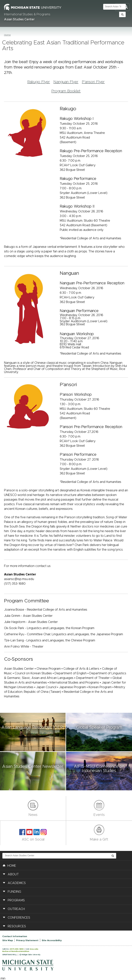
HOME (9, 865)
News (33, 815)
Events (99, 815)
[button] (33, 732)
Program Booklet (66, 91)
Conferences (19, 918)
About (13, 874)
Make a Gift (99, 840)
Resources (17, 926)
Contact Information (15, 936)
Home (7, 35)
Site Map (8, 940)
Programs (16, 900)
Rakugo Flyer (39, 82)
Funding (14, 892)
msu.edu (34, 949)
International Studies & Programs (27, 14)
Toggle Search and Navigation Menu (122, 7)
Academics (17, 883)
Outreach (16, 909)
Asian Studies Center (19, 19)
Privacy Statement (27, 940)
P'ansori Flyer (93, 82)
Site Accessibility (52, 940)
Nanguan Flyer (66, 82)
